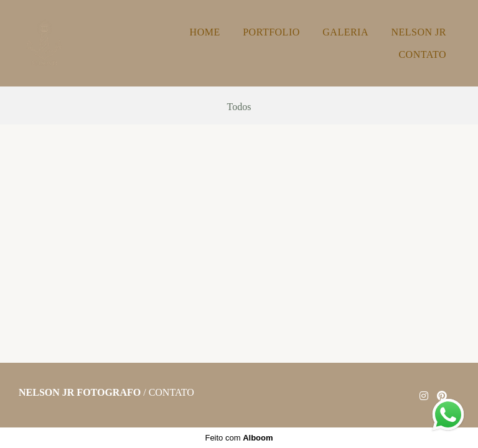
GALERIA (345, 32)
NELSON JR (419, 32)
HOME (205, 32)
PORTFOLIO (271, 32)
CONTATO (422, 54)
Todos (239, 107)
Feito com (239, 438)
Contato (171, 393)
